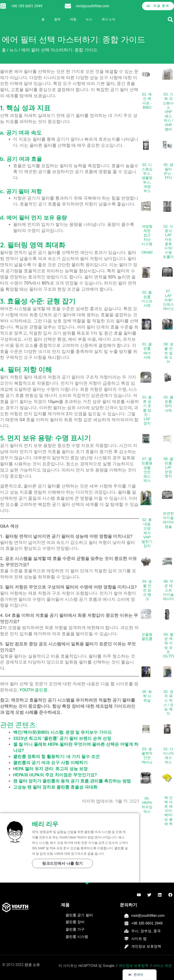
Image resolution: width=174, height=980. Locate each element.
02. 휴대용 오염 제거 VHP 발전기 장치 (147, 533)
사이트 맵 (139, 939)
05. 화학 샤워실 (147, 696)
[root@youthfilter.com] (68, 6)
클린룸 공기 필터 (79, 915)
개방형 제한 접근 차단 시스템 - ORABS (148, 239)
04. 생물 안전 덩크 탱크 (147, 590)
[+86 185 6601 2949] (3, 6)
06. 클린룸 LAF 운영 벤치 (168, 468)
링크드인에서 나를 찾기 (62, 863)
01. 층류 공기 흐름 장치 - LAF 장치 (147, 410)
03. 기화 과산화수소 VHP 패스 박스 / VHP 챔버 (168, 112)
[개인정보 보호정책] (126, 946)
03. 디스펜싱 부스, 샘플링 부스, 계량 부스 (147, 178)
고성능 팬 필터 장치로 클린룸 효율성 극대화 (55, 787)
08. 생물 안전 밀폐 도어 (168, 353)
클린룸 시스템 (77, 937)
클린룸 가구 (75, 929)
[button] (170, 19)
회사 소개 (108, 19)
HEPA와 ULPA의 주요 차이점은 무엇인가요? (55, 775)
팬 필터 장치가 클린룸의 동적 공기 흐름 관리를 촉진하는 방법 (72, 781)
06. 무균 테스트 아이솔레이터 (168, 590)
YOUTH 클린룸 (34, 690)
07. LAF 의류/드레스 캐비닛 (168, 300)
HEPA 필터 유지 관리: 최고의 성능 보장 (50, 769)
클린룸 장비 (75, 922)
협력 (57, 19)
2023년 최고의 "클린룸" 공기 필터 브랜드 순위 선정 (62, 738)
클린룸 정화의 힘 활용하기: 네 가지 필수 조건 (56, 757)
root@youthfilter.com (93, 6)
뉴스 (89, 19)
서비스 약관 (162, 966)
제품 (73, 19)
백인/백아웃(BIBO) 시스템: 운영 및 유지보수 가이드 (63, 732)
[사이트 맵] (126, 939)
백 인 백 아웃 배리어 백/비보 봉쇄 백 (168, 811)
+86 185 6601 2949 (27, 6)
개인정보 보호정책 (146, 946)
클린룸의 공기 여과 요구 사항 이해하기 (50, 763)
